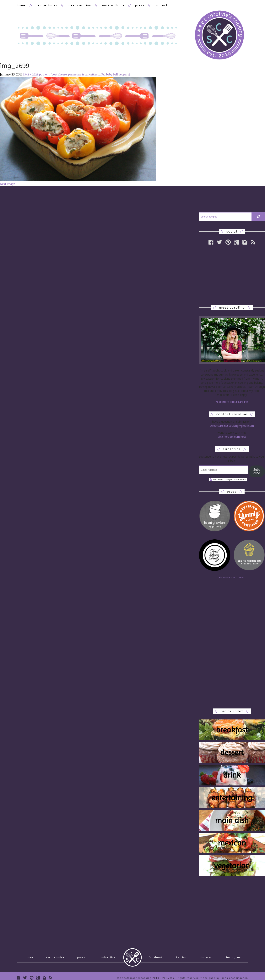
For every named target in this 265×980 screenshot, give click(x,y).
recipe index (47, 5)
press (140, 5)
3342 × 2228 (31, 74)
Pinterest (206, 957)
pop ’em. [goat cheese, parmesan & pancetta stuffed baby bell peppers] (84, 74)
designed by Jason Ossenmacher (225, 978)
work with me (113, 5)
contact (161, 5)
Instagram (234, 957)
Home (30, 957)
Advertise (108, 957)
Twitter (181, 957)
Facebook (156, 957)
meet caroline (79, 5)
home (21, 5)
